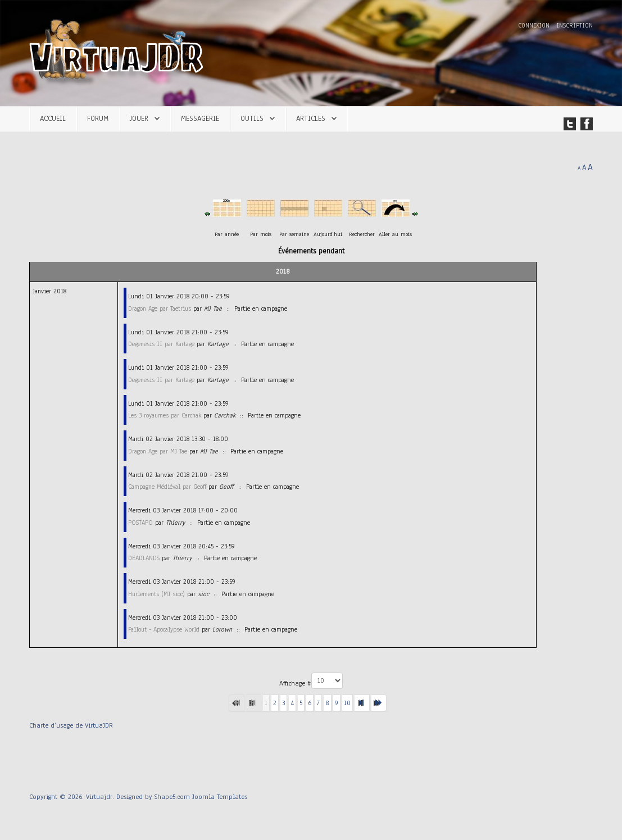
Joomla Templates (220, 797)
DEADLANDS (144, 558)
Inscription (575, 26)
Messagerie (200, 118)
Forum (98, 118)
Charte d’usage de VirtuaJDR (71, 725)
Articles (311, 118)
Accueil (53, 118)
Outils (252, 118)
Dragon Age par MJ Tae (158, 451)
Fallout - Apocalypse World (164, 629)
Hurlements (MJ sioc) (156, 594)
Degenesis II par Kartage (161, 344)
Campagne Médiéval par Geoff (167, 487)
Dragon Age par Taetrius (160, 308)
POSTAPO (140, 523)
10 (347, 703)
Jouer (139, 118)
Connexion (535, 26)
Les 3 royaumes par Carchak (165, 415)
